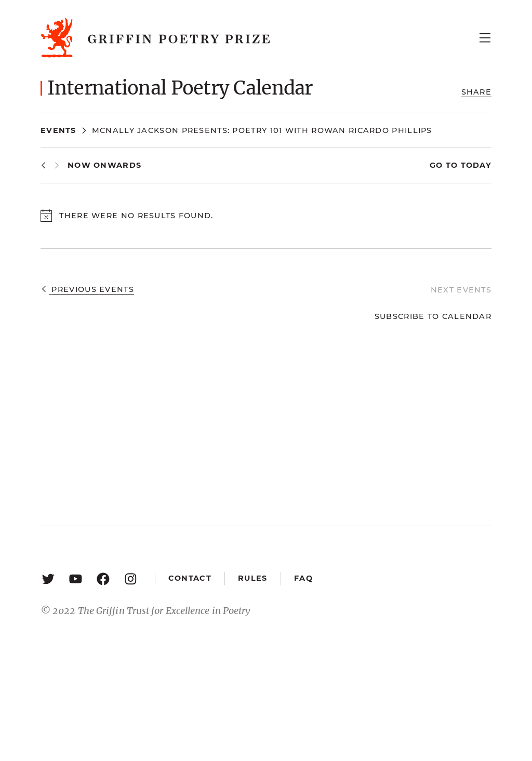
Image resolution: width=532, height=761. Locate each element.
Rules (252, 578)
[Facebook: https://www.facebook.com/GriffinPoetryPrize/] (103, 578)
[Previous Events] (43, 165)
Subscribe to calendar (433, 316)
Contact (190, 578)
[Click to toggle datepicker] (104, 165)
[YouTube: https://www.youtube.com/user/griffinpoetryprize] (76, 578)
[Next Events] (57, 165)
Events (58, 130)
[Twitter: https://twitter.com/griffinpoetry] (48, 578)
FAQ (303, 578)
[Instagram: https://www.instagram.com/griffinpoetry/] (131, 578)
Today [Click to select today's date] (475, 165)
